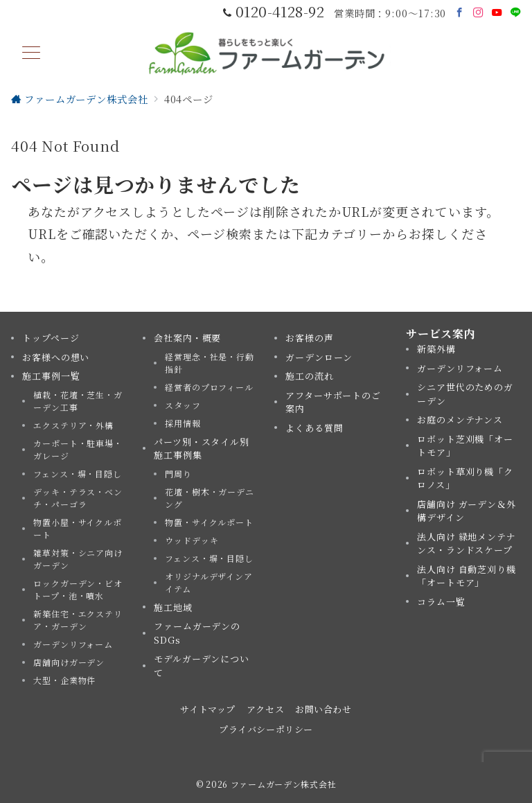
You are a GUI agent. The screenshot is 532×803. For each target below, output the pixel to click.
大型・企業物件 (64, 680)
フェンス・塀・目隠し (78, 474)
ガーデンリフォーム (73, 644)
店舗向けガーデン (69, 662)
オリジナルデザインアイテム (209, 582)
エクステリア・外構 (73, 425)
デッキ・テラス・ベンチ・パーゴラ (78, 498)
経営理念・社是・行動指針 (210, 363)
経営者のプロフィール (209, 387)
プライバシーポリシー (266, 729)
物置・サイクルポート (209, 522)
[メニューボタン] (31, 54)
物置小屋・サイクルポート (78, 528)
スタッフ (183, 405)
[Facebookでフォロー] (460, 12)
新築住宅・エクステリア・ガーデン (78, 620)
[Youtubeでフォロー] (497, 12)
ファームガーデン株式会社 (284, 784)
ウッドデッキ (192, 540)
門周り (178, 474)
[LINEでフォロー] (516, 12)
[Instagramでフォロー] (478, 12)
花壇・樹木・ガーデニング (210, 498)
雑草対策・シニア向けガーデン (78, 559)
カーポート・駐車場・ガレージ (78, 449)
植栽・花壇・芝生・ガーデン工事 (78, 401)
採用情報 (183, 423)
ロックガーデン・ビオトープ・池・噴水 (78, 589)
